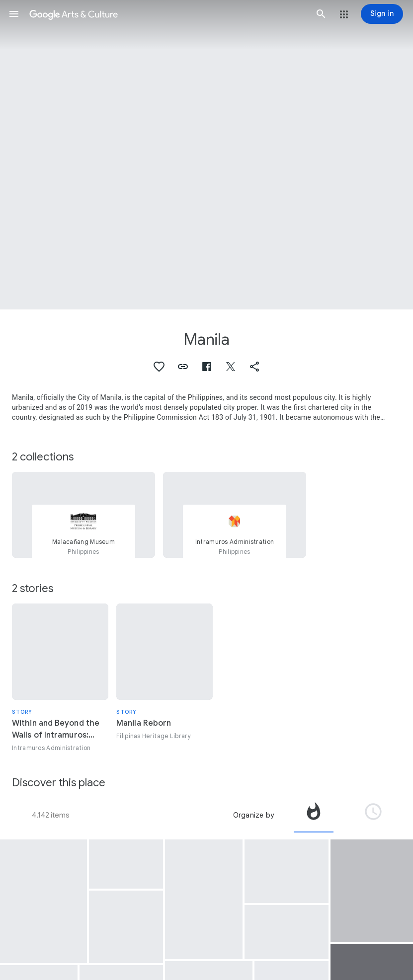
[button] (14, 14)
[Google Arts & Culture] (167, 14)
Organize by (253, 815)
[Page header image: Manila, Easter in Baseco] (206, 155)
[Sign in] (382, 14)
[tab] (314, 815)
